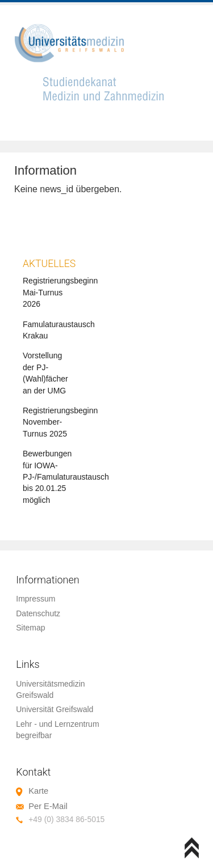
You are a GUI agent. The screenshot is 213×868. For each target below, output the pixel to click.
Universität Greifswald (55, 709)
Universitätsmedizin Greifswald (50, 689)
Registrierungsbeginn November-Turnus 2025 (60, 422)
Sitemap (30, 628)
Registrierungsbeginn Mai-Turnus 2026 (60, 292)
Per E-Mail (48, 806)
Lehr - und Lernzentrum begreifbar (57, 730)
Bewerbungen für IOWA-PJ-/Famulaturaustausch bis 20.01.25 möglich (66, 477)
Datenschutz (38, 613)
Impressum (35, 599)
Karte (38, 791)
